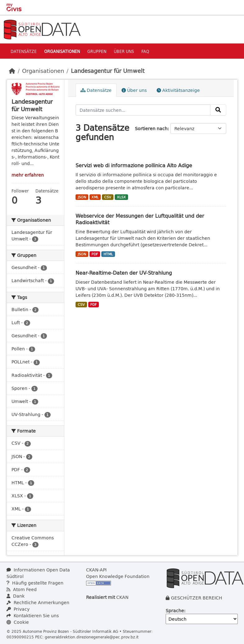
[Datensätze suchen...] (143, 110)
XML (95, 197)
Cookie (18, 622)
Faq (145, 51)
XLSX (121, 197)
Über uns (124, 51)
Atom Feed (22, 589)
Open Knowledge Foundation (118, 576)
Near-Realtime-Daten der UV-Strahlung (124, 273)
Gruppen (97, 51)
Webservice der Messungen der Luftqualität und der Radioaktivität (140, 219)
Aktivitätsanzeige (178, 90)
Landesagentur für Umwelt (108, 71)
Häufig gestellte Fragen (35, 583)
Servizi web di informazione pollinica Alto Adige (134, 165)
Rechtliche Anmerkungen (38, 602)
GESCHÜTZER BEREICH (197, 598)
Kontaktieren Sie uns (33, 616)
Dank (16, 596)
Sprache (175, 611)
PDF (95, 254)
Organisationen (62, 51)
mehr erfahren (28, 175)
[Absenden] (218, 110)
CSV (108, 197)
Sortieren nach (151, 128)
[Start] (12, 71)
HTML (108, 254)
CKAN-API (96, 570)
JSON (82, 197)
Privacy (18, 609)
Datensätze (24, 51)
